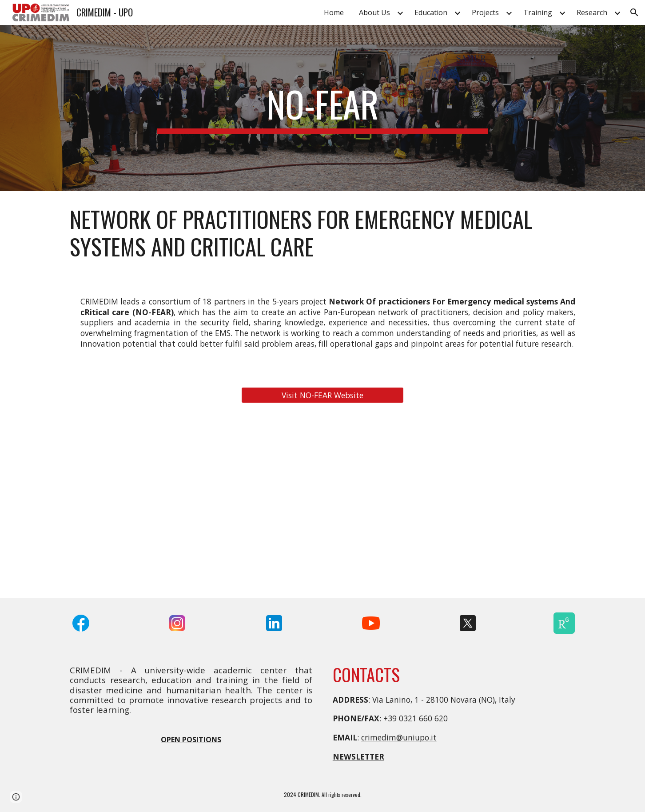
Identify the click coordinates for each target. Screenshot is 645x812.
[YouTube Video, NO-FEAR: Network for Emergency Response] (322, 506)
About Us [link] (374, 12)
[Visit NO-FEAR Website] (322, 395)
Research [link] (592, 12)
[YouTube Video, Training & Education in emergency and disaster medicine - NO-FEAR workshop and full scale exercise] (498, 506)
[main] (322, 108)
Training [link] (538, 12)
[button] (634, 12)
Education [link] (431, 12)
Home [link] (334, 12)
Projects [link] (485, 12)
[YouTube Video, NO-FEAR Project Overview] (147, 506)
